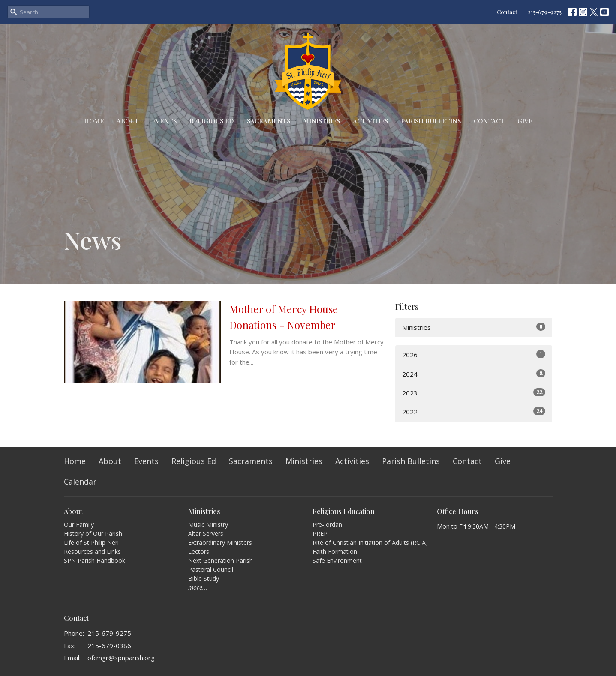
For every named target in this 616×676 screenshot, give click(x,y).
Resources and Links (92, 552)
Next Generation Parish (221, 561)
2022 (474, 411)
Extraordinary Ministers (220, 543)
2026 (474, 354)
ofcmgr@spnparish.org (121, 658)
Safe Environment (337, 561)
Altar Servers (206, 534)
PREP (320, 534)
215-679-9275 (545, 12)
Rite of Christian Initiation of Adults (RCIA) (370, 543)
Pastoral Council (211, 570)
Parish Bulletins (431, 121)
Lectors (199, 552)
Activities (370, 121)
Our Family (79, 525)
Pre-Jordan (327, 525)
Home (94, 121)
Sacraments (269, 121)
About (128, 121)
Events (164, 121)
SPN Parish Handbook (95, 561)
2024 (474, 374)
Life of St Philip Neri (91, 543)
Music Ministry (208, 525)
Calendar (80, 482)
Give (525, 121)
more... (198, 588)
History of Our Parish (93, 534)
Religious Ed (212, 121)
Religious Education (344, 511)
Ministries (322, 121)
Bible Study (204, 579)
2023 (474, 393)
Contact (507, 12)
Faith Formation (335, 552)
